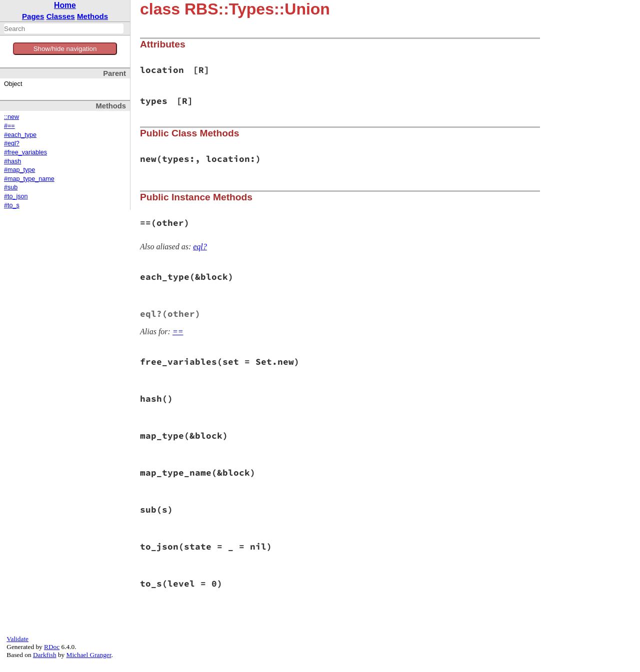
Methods (92, 16)
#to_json (16, 196)
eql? (200, 247)
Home (65, 5)
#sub (11, 187)
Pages (33, 16)
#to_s (12, 205)
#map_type (19, 170)
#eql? (12, 143)
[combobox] (64, 28)
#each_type (20, 135)
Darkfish (45, 655)
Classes (61, 16)
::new (11, 117)
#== (9, 126)
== (178, 332)
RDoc (52, 647)
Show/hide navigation (65, 49)
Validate (17, 639)
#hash (12, 161)
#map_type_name (29, 179)
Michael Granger (89, 655)
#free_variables (25, 152)
